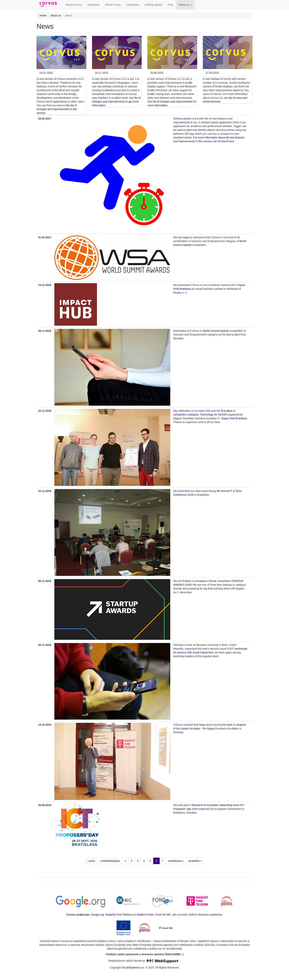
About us (185, 5)
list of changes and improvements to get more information (116, 102)
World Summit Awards (216, 331)
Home (43, 16)
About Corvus (74, 5)
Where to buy (113, 5)
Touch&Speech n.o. (133, 968)
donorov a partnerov (210, 915)
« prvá (91, 861)
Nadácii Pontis (145, 915)
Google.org (97, 915)
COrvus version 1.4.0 (186, 119)
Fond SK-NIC (163, 915)
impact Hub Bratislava (234, 418)
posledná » (195, 861)
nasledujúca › (176, 861)
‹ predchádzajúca (110, 861)
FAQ (170, 5)
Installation (133, 5)
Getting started (153, 5)
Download (93, 5)
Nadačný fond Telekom (119, 915)
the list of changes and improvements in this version (57, 109)
